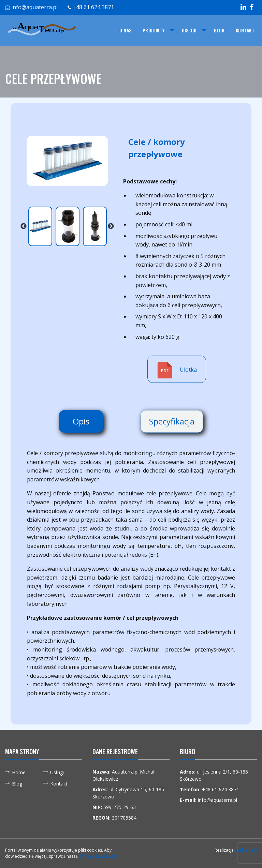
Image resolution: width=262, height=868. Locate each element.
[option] (67, 161)
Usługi (189, 30)
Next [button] (111, 226)
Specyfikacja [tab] (172, 421)
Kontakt (245, 30)
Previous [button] (24, 226)
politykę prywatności (99, 856)
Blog (219, 30)
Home (19, 772)
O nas (126, 30)
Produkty (154, 30)
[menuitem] (126, 30)
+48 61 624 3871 (93, 7)
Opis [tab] (81, 421)
